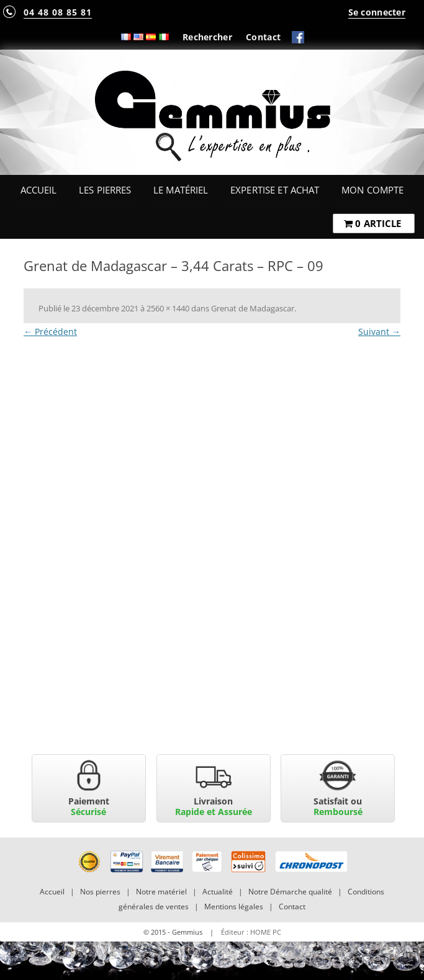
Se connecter (377, 12)
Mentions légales (234, 906)
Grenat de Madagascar (253, 308)
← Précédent (50, 332)
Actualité (218, 892)
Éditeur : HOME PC (251, 932)
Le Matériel (181, 190)
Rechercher (207, 37)
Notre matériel (161, 892)
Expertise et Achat (275, 190)
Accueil (39, 190)
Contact (263, 37)
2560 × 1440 (168, 308)
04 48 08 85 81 (58, 12)
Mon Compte (372, 190)
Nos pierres (100, 892)
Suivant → (379, 332)
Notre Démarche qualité (290, 892)
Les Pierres (105, 190)
